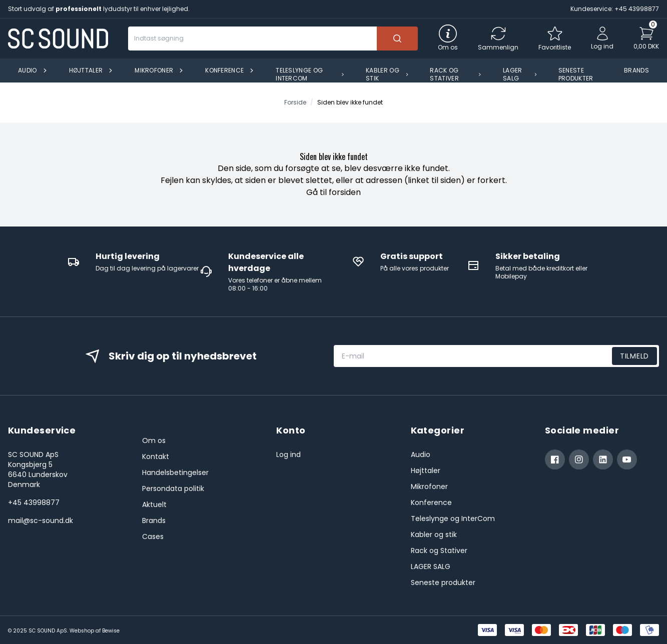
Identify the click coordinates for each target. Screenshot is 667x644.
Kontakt (156, 456)
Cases (153, 536)
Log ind (288, 454)
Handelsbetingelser (175, 472)
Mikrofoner (429, 486)
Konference (431, 502)
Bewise (111, 631)
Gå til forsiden (333, 192)
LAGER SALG (431, 566)
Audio (421, 454)
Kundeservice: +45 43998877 (615, 9)
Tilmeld (634, 356)
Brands (154, 520)
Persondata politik (173, 488)
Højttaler (426, 470)
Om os (154, 440)
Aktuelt (154, 504)
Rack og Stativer (439, 550)
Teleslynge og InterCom (453, 518)
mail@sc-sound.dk (41, 520)
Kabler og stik (434, 534)
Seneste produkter (443, 582)
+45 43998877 (34, 502)
